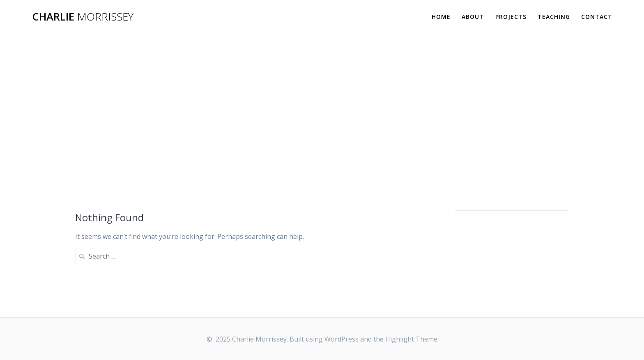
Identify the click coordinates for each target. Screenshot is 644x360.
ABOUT (473, 17)
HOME (441, 17)
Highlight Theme (411, 339)
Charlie (83, 17)
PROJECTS (511, 17)
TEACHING (554, 17)
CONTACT (597, 17)
